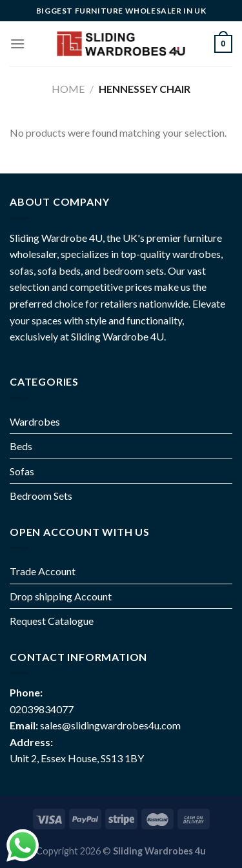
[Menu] (17, 44)
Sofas (22, 471)
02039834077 (42, 709)
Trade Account (43, 571)
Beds (21, 446)
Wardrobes (35, 421)
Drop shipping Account (61, 596)
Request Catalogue (52, 621)
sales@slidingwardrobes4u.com (110, 725)
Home (68, 89)
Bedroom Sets (41, 496)
